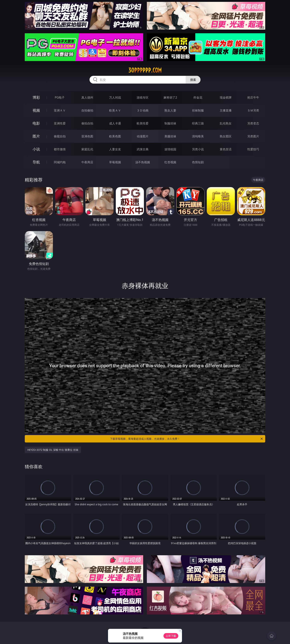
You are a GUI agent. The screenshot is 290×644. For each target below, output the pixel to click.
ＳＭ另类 (253, 110)
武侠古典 (143, 149)
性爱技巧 (253, 149)
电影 (36, 123)
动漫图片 (143, 136)
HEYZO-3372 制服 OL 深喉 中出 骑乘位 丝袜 (53, 450)
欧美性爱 (143, 123)
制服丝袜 (170, 123)
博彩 (36, 97)
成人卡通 (115, 123)
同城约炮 (60, 162)
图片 (36, 136)
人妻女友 (115, 149)
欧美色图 (115, 136)
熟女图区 (226, 136)
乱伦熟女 (226, 123)
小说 (36, 149)
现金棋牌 (226, 97)
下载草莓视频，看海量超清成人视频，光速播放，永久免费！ (187, 439)
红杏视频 (170, 162)
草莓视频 (115, 162)
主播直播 (226, 110)
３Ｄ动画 (143, 110)
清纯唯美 (198, 136)
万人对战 (115, 97)
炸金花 (198, 97)
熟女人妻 (170, 110)
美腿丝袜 (170, 136)
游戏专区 (143, 97)
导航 (36, 162)
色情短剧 (198, 162)
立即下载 (171, 636)
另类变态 (253, 123)
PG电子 (60, 97)
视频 (36, 110)
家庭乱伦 (87, 149)
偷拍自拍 (87, 123)
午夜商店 (87, 162)
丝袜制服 (198, 110)
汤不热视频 (143, 162)
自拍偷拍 (87, 110)
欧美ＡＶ (115, 110)
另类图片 (253, 136)
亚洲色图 (87, 136)
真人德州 (87, 97)
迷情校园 (170, 149)
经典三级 (198, 123)
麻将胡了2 (170, 97)
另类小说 (198, 149)
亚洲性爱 (60, 123)
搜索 (193, 80)
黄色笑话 (226, 149)
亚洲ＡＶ (60, 110)
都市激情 (60, 149)
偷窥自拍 (60, 136)
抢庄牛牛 (253, 97)
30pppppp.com (145, 70)
